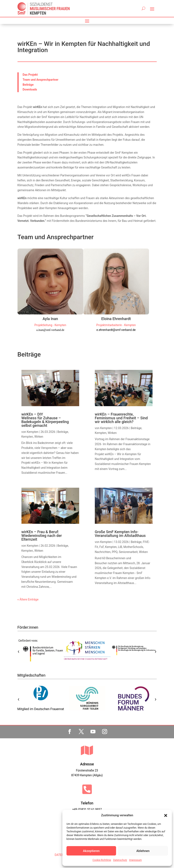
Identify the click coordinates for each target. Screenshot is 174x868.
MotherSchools (133, 547)
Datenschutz (120, 860)
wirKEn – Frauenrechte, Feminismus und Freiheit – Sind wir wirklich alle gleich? (121, 418)
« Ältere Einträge (28, 599)
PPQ (115, 552)
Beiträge (63, 432)
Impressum (135, 860)
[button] (166, 815)
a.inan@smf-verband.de (50, 330)
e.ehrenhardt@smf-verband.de (116, 330)
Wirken (39, 437)
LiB (120, 547)
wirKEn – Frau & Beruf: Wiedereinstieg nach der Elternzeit (42, 536)
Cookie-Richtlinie (102, 860)
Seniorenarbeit (128, 552)
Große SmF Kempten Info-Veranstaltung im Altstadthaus (120, 534)
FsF (102, 547)
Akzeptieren (91, 851)
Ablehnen (143, 851)
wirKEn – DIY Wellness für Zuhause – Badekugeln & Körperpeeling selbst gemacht (45, 420)
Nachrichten (103, 552)
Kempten (33, 432)
